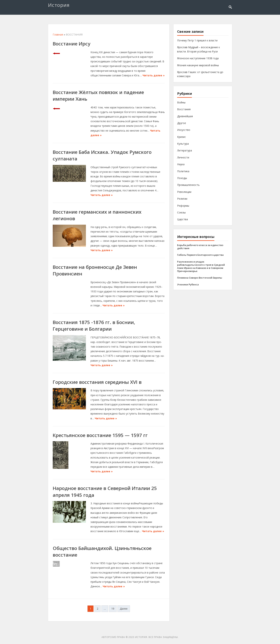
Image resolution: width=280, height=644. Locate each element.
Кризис (181, 137)
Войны (181, 102)
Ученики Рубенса (188, 284)
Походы (182, 178)
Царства (182, 219)
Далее (124, 609)
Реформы (183, 206)
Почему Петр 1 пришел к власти (197, 40)
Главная (58, 34)
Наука (181, 164)
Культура (183, 144)
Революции (184, 192)
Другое (182, 123)
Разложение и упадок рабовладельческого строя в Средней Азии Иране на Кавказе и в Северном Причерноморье (201, 266)
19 (113, 609)
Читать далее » (154, 75)
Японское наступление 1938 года (198, 58)
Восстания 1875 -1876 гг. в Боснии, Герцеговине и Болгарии (94, 325)
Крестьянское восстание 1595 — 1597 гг (100, 435)
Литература (185, 150)
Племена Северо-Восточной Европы (200, 278)
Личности (183, 157)
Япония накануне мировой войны (198, 65)
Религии (182, 199)
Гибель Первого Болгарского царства (200, 255)
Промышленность (188, 185)
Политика (183, 171)
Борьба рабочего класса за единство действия (200, 247)
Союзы (181, 212)
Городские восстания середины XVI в (97, 382)
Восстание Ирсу (72, 44)
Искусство (184, 130)
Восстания (184, 109)
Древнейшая (185, 116)
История (59, 5)
